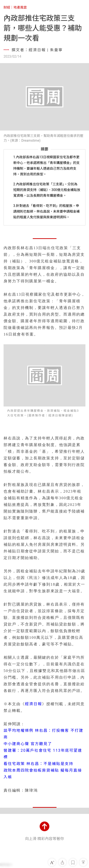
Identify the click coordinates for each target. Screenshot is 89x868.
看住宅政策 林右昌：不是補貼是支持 (38, 764)
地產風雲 (20, 7)
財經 (7, 7)
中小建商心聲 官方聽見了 (28, 744)
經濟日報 (33, 704)
